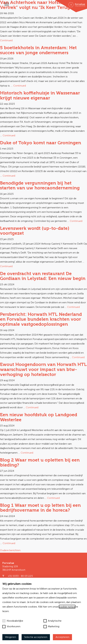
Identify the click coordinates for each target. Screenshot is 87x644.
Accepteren (62, 637)
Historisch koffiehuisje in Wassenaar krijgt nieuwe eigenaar (40, 95)
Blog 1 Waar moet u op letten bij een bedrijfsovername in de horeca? (40, 508)
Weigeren (10, 637)
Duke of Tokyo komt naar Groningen (41, 143)
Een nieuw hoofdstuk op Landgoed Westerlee (39, 417)
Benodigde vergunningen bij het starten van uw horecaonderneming (40, 185)
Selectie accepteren (36, 637)
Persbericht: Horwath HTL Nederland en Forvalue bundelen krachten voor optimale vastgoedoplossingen (41, 319)
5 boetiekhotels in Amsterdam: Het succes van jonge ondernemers (38, 50)
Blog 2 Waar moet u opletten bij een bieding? (40, 462)
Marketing (51, 626)
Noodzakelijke (13, 621)
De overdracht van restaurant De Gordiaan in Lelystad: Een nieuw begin (43, 276)
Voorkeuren (11, 626)
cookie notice (67, 607)
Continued (6, 40)
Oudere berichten (10, 550)
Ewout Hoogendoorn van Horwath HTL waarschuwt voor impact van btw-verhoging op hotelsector (43, 369)
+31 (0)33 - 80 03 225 (20, 576)
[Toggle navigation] (7, 4)
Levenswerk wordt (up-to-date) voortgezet (35, 231)
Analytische (52, 621)
